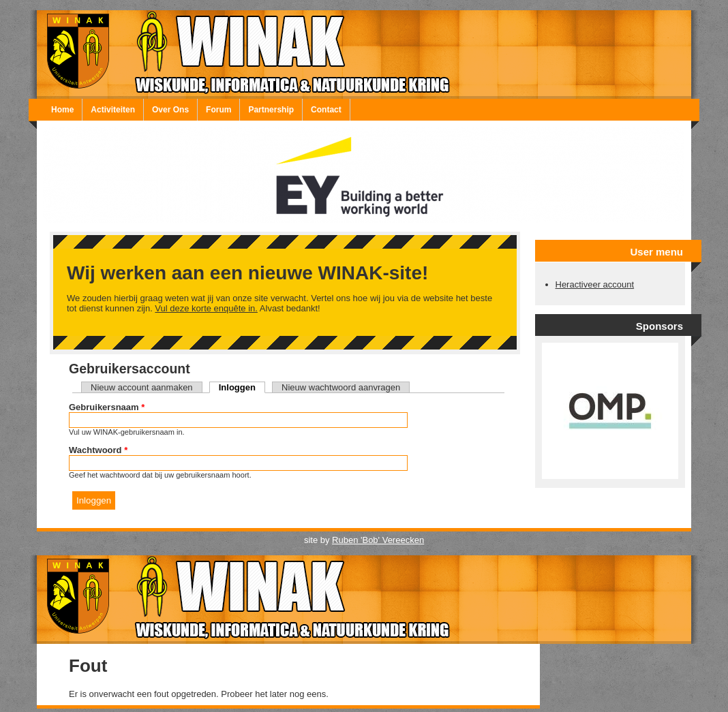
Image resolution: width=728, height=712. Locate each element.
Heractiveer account (595, 284)
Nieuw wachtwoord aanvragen (341, 387)
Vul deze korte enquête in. (206, 308)
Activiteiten (113, 110)
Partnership (271, 110)
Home (62, 110)
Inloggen (242, 387)
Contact (326, 110)
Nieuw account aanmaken (142, 387)
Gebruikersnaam (107, 407)
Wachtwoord (98, 450)
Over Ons (170, 110)
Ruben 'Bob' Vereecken (378, 540)
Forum (218, 110)
